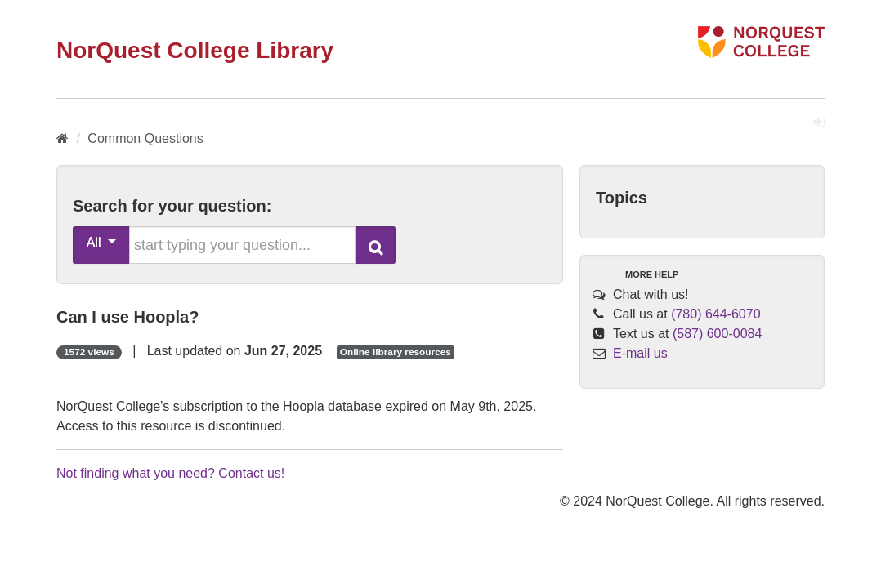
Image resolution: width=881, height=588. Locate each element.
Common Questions (145, 138)
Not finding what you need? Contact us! (170, 473)
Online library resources (396, 352)
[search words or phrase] (242, 245)
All (102, 242)
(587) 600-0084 (717, 334)
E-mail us (640, 353)
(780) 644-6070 (716, 314)
